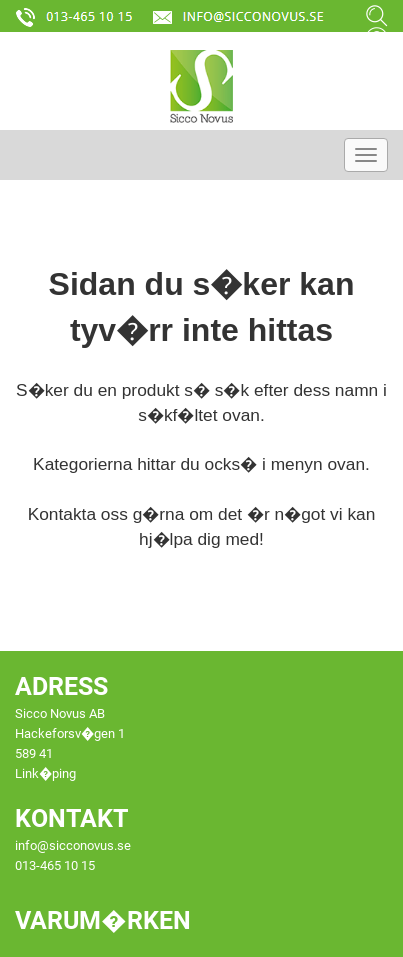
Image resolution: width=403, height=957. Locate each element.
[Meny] (366, 155)
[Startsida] (201, 86)
